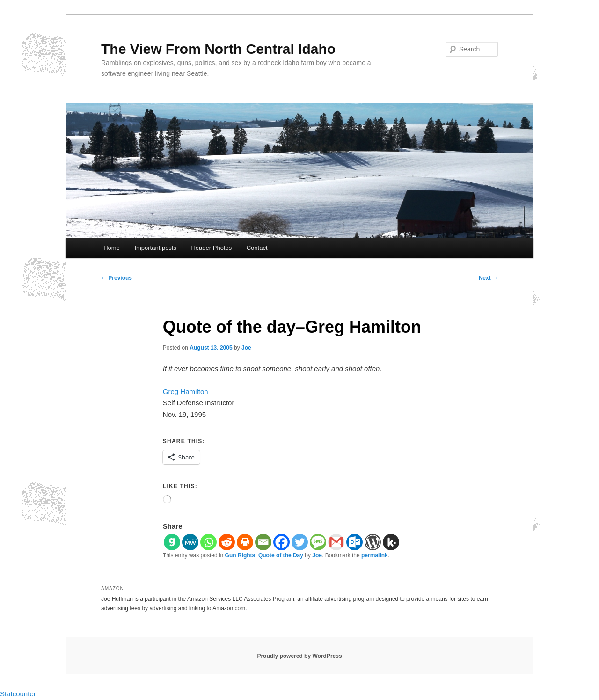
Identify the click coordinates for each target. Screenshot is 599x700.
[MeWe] (190, 542)
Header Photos (211, 248)
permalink (375, 555)
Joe (246, 348)
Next (488, 278)
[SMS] (318, 542)
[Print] (245, 542)
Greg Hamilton (186, 391)
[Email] (263, 542)
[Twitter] (300, 542)
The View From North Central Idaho (218, 49)
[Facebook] (281, 542)
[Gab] (172, 542)
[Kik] (391, 542)
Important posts (155, 248)
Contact (257, 248)
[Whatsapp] (208, 542)
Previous (117, 278)
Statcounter (18, 694)
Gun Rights (240, 555)
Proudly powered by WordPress (299, 656)
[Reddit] (227, 542)
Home (112, 248)
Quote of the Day (281, 555)
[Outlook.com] (354, 542)
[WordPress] (373, 542)
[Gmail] (336, 542)
